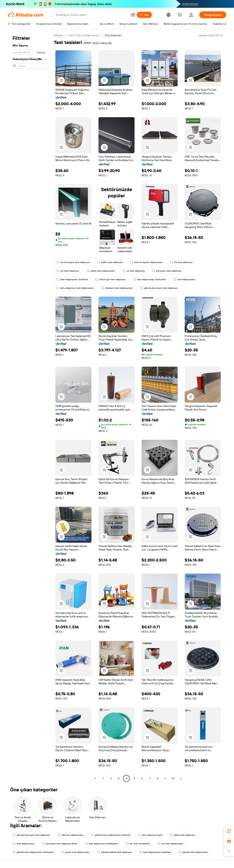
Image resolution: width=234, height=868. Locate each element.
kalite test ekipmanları (101, 271)
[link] (229, 831)
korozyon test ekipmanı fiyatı (60, 844)
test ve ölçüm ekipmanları (146, 262)
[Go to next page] (181, 778)
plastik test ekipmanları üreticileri (33, 852)
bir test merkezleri (138, 844)
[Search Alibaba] (92, 15)
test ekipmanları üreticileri (150, 279)
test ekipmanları (184, 279)
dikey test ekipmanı (183, 835)
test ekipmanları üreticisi (72, 279)
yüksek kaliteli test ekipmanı (114, 852)
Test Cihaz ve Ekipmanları (84, 35)
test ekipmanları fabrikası (155, 852)
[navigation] (30, 407)
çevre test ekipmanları (75, 852)
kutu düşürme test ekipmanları (75, 288)
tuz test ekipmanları (170, 844)
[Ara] (144, 15)
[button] (133, 15)
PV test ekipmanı (181, 262)
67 (173, 778)
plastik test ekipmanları (193, 852)
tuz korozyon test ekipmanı (73, 262)
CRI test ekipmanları (71, 835)
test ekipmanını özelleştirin (102, 844)
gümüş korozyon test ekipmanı (159, 288)
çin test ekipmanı (68, 271)
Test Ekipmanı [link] (113, 35)
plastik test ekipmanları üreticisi (111, 835)
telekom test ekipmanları (117, 288)
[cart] (180, 15)
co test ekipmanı (134, 271)
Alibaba (58, 35)
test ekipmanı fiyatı (150, 835)
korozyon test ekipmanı (167, 271)
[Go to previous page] (95, 778)
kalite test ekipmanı (110, 262)
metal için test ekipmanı (110, 279)
